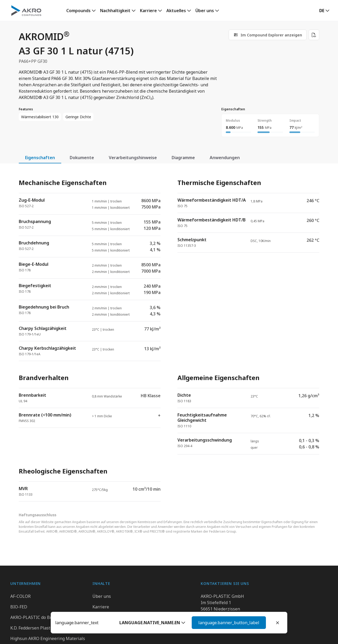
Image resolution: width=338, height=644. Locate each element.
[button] (324, 11)
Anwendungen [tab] (225, 158)
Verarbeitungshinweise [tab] (133, 158)
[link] (81, 11)
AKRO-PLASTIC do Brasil (35, 617)
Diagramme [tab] (183, 158)
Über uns (205, 11)
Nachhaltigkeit (115, 11)
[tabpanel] (169, 336)
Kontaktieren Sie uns (222, 628)
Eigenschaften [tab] (40, 158)
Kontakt (100, 617)
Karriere (148, 11)
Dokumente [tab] (82, 158)
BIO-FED (19, 607)
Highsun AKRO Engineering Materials (48, 638)
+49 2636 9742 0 (217, 615)
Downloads (104, 628)
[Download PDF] (314, 35)
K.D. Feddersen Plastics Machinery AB (47, 628)
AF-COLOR (20, 596)
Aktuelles (176, 11)
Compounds (78, 11)
